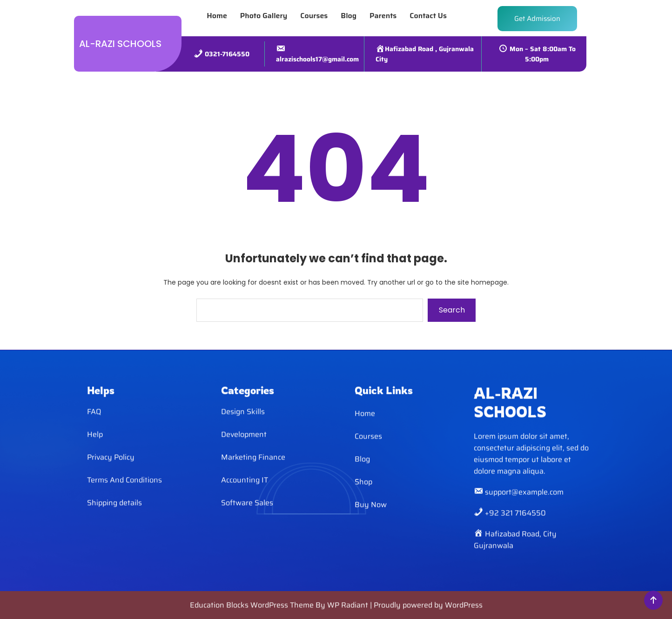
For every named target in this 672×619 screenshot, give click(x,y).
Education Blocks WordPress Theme (253, 611)
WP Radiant (348, 611)
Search (452, 310)
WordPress (464, 611)
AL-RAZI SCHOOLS (120, 40)
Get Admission (537, 15)
